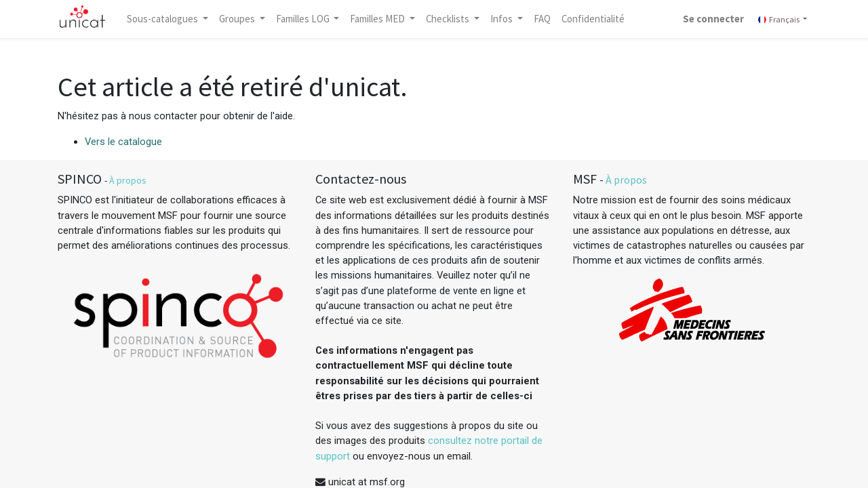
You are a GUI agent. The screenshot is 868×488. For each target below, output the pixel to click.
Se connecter (713, 19)
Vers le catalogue (123, 142)
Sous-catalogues (163, 19)
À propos (128, 180)
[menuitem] (542, 19)
